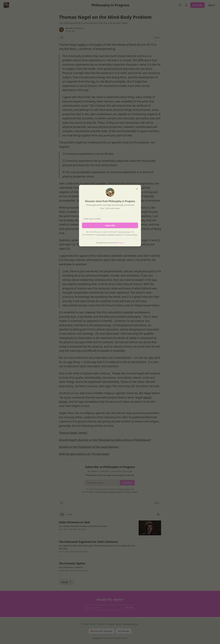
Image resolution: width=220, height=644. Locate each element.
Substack (97, 638)
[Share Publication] (186, 5)
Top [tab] (62, 514)
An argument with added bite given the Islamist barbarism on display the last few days (97, 547)
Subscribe (197, 5)
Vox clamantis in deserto (71, 567)
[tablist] (66, 514)
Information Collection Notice (109, 235)
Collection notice (131, 624)
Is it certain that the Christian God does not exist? (83, 526)
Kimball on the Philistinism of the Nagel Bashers (89, 447)
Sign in (212, 5)
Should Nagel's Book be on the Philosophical (87, 440)
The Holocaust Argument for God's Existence (88, 542)
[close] (137, 189)
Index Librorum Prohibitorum (132, 440)
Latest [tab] (69, 514)
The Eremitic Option (72, 563)
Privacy (111, 624)
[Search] (180, 5)
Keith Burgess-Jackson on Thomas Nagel (84, 454)
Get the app (124, 631)
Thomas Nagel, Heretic (73, 433)
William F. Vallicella (75, 28)
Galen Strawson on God (74, 522)
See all (66, 582)
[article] (110, 528)
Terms (119, 624)
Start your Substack (101, 631)
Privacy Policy (132, 235)
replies (82, 45)
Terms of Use (124, 232)
